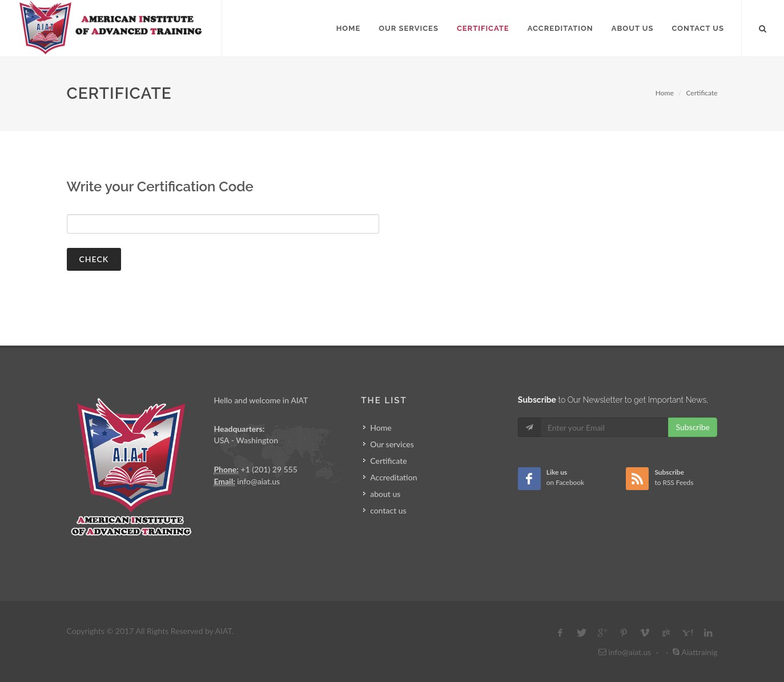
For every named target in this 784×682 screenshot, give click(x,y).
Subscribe (693, 427)
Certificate (701, 93)
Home (665, 93)
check (94, 259)
